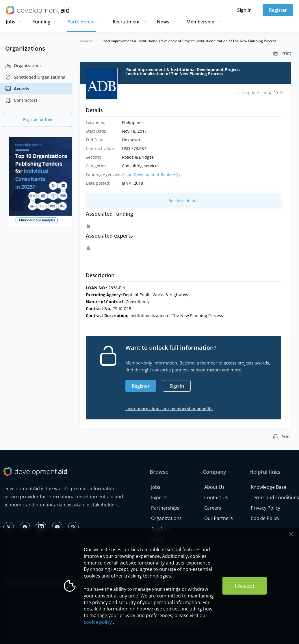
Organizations (23, 66)
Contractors (21, 100)
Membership (200, 22)
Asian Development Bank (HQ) (151, 174)
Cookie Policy (265, 518)
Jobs (11, 22)
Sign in (244, 10)
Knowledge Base (269, 487)
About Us (214, 487)
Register (278, 10)
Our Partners (219, 518)
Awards (17, 89)
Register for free (38, 119)
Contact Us (216, 497)
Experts (159, 497)
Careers (213, 508)
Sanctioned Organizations (35, 77)
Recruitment (126, 22)
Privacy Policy (265, 508)
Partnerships (81, 22)
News (163, 22)
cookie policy (98, 622)
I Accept (245, 586)
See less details (184, 200)
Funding (41, 22)
